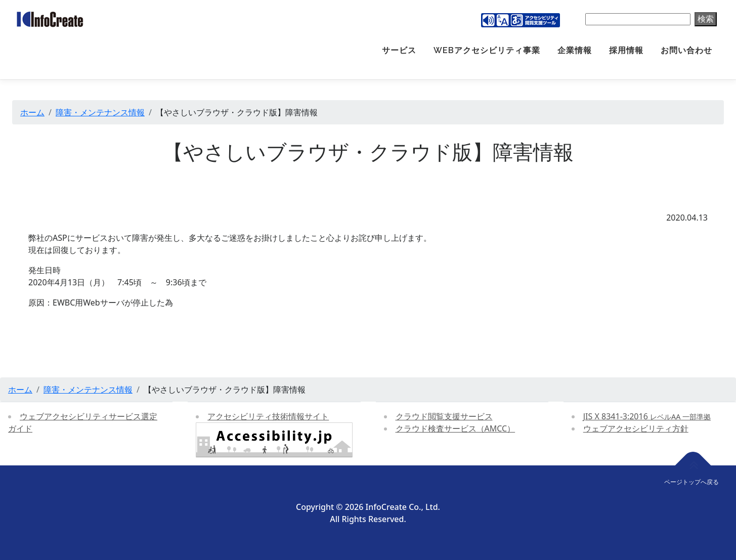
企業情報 (575, 50)
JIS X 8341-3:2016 (647, 416)
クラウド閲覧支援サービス (444, 416)
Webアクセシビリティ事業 (487, 50)
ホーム (32, 112)
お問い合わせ (686, 50)
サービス (399, 50)
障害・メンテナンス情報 (100, 112)
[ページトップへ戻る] (693, 465)
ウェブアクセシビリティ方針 (636, 428)
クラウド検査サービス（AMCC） (456, 428)
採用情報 (626, 50)
